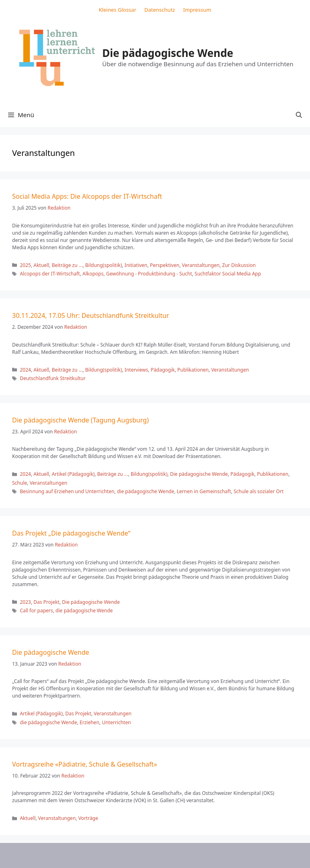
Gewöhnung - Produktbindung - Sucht (149, 274)
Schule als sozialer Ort (259, 491)
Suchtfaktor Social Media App (228, 274)
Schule (20, 483)
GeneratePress (221, 855)
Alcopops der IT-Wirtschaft (50, 274)
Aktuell (41, 265)
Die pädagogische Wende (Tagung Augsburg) (80, 420)
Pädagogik (163, 370)
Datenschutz (160, 10)
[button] (299, 115)
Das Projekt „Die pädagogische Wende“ (71, 533)
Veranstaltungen (201, 265)
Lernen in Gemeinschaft (204, 491)
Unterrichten (116, 722)
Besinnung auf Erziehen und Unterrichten (67, 491)
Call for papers (36, 611)
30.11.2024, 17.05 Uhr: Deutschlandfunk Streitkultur (91, 315)
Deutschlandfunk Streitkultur (53, 378)
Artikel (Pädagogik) (73, 474)
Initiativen (136, 265)
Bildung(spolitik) (104, 265)
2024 (25, 370)
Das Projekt (46, 602)
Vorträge (88, 818)
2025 (25, 265)
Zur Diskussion (239, 265)
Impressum (197, 10)
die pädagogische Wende (146, 491)
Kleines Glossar (118, 10)
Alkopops (93, 274)
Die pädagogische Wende (168, 53)
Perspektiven (164, 265)
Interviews (136, 370)
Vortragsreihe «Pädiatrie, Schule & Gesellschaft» (85, 764)
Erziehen (89, 722)
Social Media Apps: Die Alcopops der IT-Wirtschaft (87, 196)
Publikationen (193, 370)
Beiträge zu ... (67, 265)
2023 (25, 602)
